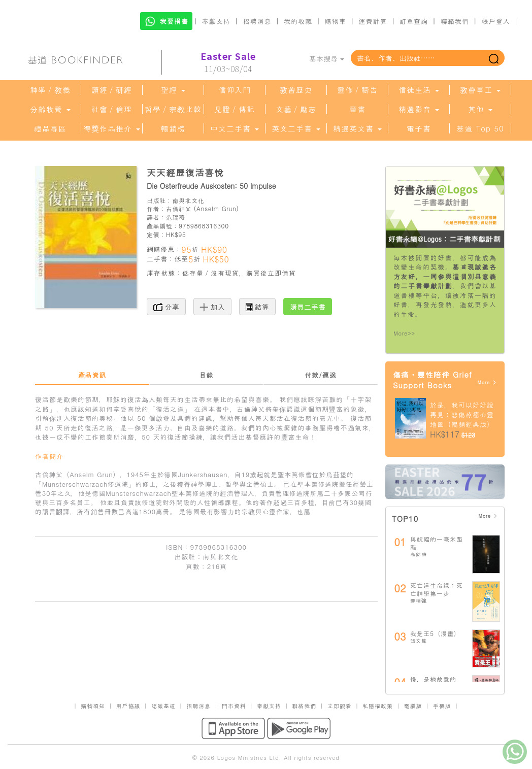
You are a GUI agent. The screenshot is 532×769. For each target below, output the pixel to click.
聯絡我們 (455, 21)
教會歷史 (296, 90)
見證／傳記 (235, 109)
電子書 (419, 128)
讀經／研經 (112, 90)
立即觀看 (340, 706)
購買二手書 (308, 307)
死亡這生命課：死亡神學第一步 (437, 589)
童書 (357, 109)
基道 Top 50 (480, 128)
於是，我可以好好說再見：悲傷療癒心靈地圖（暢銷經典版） (462, 414)
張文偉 (419, 641)
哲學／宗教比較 (173, 109)
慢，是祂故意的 (433, 679)
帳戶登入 (496, 21)
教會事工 (480, 90)
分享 (166, 307)
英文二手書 (296, 128)
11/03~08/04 (228, 62)
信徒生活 (419, 90)
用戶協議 (128, 706)
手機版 (442, 706)
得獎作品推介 (112, 128)
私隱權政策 (378, 706)
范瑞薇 (176, 217)
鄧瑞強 (419, 600)
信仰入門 (235, 90)
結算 (257, 307)
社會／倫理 (112, 109)
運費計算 (373, 21)
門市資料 (234, 706)
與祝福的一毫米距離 (437, 543)
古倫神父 (179, 208)
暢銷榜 (173, 128)
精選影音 (419, 109)
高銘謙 (419, 554)
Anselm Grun (216, 208)
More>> (404, 333)
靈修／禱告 (357, 90)
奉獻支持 (216, 21)
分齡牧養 (50, 109)
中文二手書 (235, 128)
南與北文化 (188, 200)
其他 (480, 109)
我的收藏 (298, 21)
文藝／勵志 (296, 109)
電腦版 (413, 706)
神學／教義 (50, 90)
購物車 (336, 21)
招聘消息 (257, 21)
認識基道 (163, 706)
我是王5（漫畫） (435, 633)
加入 (212, 307)
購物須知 (93, 706)
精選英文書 (357, 128)
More (487, 382)
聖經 (173, 90)
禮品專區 (50, 128)
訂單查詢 (414, 21)
